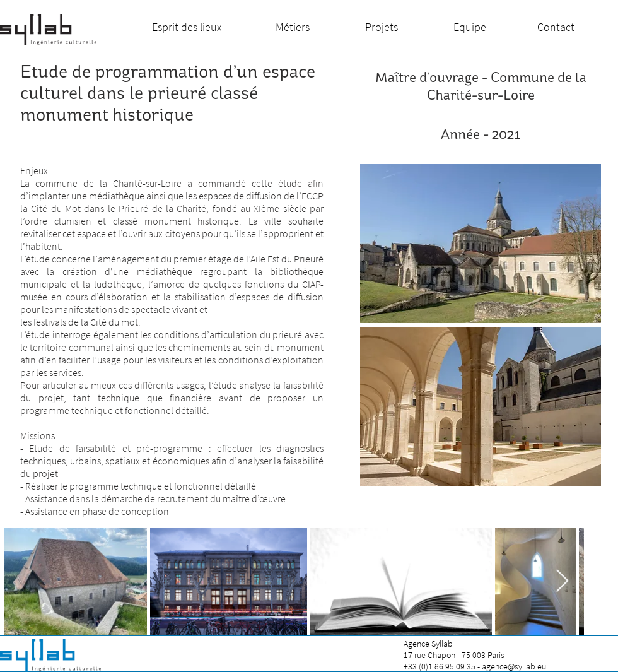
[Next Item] (562, 581)
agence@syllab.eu (514, 666)
